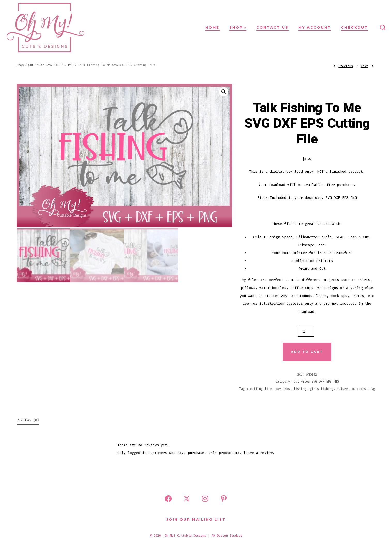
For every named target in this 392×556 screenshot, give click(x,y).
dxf (278, 389)
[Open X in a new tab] (187, 499)
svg (372, 389)
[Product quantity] (306, 331)
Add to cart (307, 352)
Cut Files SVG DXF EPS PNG (51, 65)
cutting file (261, 389)
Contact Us (272, 28)
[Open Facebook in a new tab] (168, 499)
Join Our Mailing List (196, 519)
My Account (315, 28)
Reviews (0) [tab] (28, 420)
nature (342, 389)
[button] (224, 92)
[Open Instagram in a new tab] (205, 499)
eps (287, 389)
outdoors (359, 389)
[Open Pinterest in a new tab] (224, 499)
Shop (238, 28)
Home (212, 28)
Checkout (355, 28)
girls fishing (322, 389)
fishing (300, 389)
